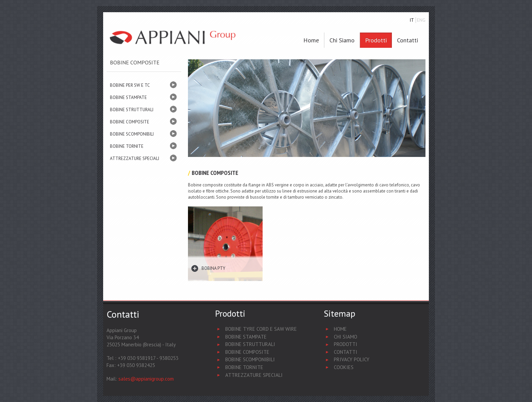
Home (311, 40)
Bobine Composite (247, 352)
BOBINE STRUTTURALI (132, 110)
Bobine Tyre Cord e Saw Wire (261, 329)
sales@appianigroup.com (146, 379)
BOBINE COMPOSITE (130, 122)
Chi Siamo (346, 337)
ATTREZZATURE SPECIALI (135, 158)
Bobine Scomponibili (250, 359)
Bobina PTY (213, 268)
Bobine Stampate (246, 337)
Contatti (407, 40)
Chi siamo (342, 40)
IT (412, 20)
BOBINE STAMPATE (128, 97)
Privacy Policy (352, 359)
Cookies (344, 367)
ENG (421, 20)
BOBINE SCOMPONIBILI (132, 134)
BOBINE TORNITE (127, 146)
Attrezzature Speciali (254, 375)
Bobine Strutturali (250, 344)
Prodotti (376, 40)
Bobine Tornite (244, 367)
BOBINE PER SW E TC (130, 85)
